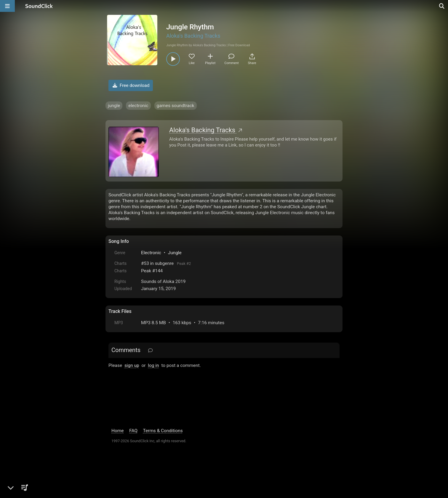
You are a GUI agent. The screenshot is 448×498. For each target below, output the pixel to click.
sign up (132, 365)
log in (153, 365)
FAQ (133, 431)
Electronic (151, 253)
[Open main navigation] (7, 6)
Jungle (175, 253)
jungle (114, 106)
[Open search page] (442, 6)
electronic (138, 106)
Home (117, 431)
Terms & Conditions (163, 431)
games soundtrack (176, 106)
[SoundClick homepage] (39, 6)
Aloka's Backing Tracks (193, 36)
